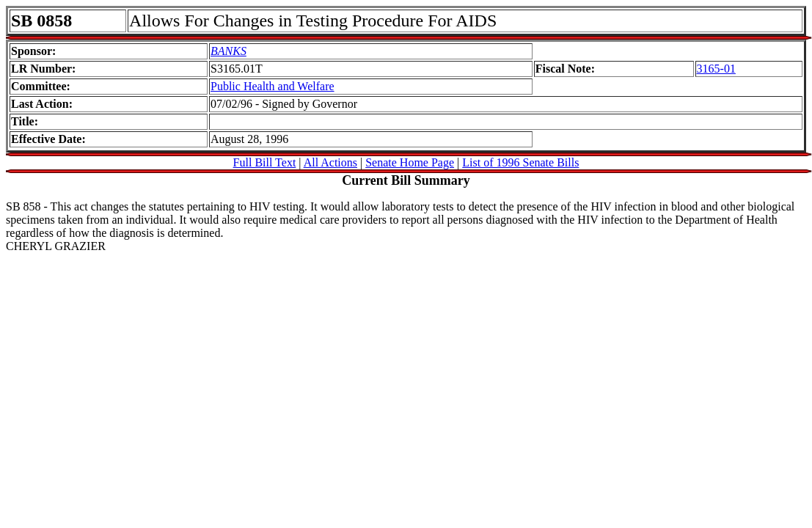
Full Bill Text (265, 162)
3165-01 (716, 69)
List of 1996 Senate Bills (520, 162)
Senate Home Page (410, 162)
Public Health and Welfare (273, 86)
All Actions (330, 162)
